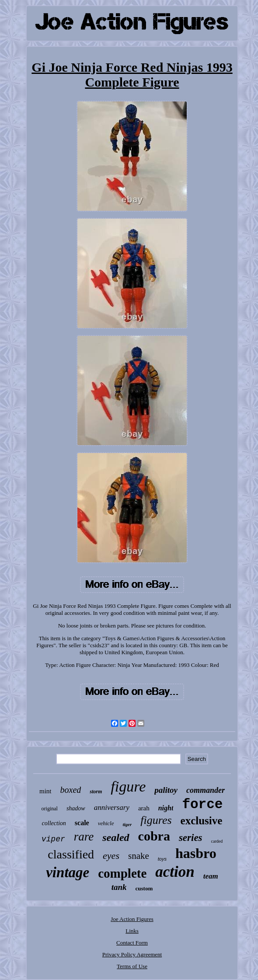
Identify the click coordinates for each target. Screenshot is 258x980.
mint (45, 791)
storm (96, 792)
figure (128, 786)
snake (139, 856)
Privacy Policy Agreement (132, 954)
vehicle (106, 823)
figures (156, 820)
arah (144, 808)
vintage (68, 872)
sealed (116, 837)
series (191, 838)
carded (217, 841)
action (175, 872)
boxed (71, 790)
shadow (76, 808)
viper (53, 839)
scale (82, 823)
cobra (154, 836)
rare (84, 837)
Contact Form (132, 943)
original (50, 809)
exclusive (202, 821)
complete (122, 873)
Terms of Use (132, 966)
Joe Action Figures (132, 919)
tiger (127, 824)
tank (119, 887)
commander (206, 790)
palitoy (166, 790)
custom (144, 888)
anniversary (112, 807)
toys (162, 859)
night (166, 808)
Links (132, 931)
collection (54, 823)
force (202, 804)
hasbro (196, 853)
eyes (111, 856)
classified (71, 854)
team (211, 876)
